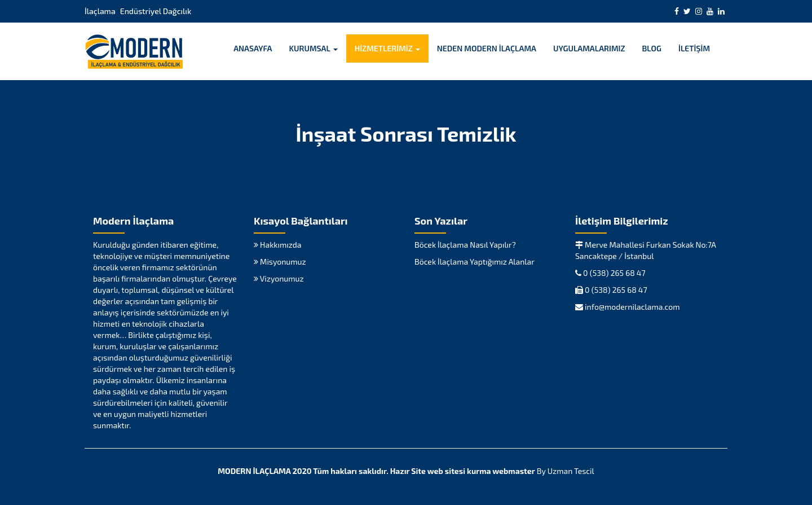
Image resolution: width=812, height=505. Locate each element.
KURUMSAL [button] (313, 48)
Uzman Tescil (571, 471)
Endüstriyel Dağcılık (156, 11)
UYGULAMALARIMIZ (589, 48)
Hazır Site (408, 471)
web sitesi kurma (459, 471)
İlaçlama (100, 11)
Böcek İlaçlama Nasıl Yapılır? (465, 245)
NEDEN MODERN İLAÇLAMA (487, 48)
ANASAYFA (253, 48)
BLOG (652, 48)
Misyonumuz (280, 262)
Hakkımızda (277, 245)
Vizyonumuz (279, 278)
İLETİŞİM (694, 48)
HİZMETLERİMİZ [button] (387, 48)
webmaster (513, 471)
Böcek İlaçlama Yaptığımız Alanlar (475, 262)
